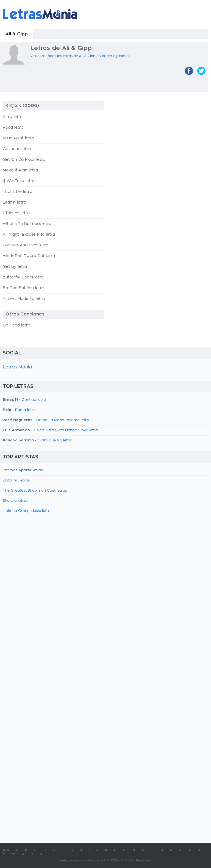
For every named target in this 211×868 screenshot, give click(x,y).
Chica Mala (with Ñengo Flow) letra (66, 430)
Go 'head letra (17, 149)
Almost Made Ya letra (24, 299)
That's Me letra (17, 192)
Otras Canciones (25, 314)
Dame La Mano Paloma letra (63, 420)
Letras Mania (17, 367)
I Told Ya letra (16, 213)
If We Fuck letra (19, 181)
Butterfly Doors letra (23, 277)
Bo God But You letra (23, 288)
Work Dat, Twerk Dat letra (29, 256)
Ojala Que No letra (55, 440)
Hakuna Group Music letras (28, 511)
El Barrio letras (16, 480)
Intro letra (13, 117)
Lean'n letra (14, 202)
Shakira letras (16, 501)
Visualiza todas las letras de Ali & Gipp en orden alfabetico (80, 56)
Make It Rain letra (20, 170)
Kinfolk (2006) (22, 106)
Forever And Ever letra (26, 245)
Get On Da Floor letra (24, 160)
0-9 (6, 850)
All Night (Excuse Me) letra (29, 235)
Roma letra (25, 410)
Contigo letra (34, 400)
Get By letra (15, 267)
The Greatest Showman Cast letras (35, 491)
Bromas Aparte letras (23, 470)
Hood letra (13, 128)
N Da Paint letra (18, 138)
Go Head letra (16, 325)
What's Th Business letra (27, 224)
